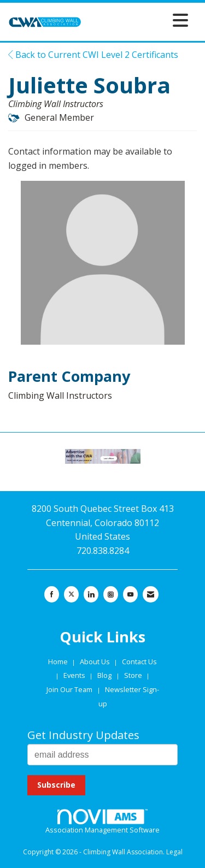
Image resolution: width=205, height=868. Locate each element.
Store (134, 675)
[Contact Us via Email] (151, 594)
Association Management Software (102, 822)
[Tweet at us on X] (71, 594)
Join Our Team (69, 689)
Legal (174, 852)
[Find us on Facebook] (52, 594)
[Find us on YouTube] (130, 594)
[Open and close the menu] (138, 20)
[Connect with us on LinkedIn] (91, 594)
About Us (96, 662)
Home (59, 662)
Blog (104, 675)
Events (75, 675)
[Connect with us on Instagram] (111, 594)
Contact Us (139, 662)
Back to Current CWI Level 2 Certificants (93, 55)
